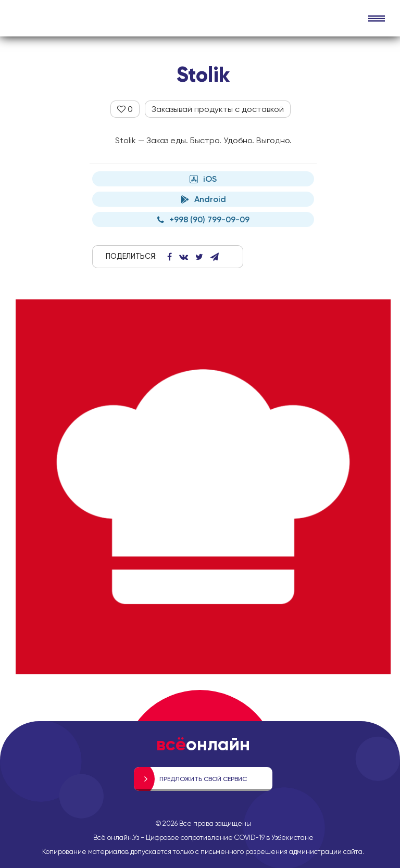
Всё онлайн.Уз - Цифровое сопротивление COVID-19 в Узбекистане (203, 837)
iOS (203, 179)
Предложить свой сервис (203, 779)
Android (203, 199)
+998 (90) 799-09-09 (203, 219)
